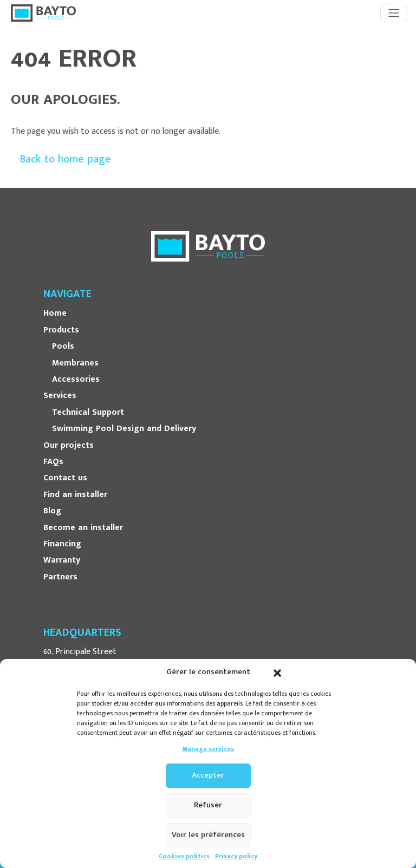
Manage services (208, 749)
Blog (52, 511)
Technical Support (88, 413)
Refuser (208, 805)
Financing (62, 544)
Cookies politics (184, 856)
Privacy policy (236, 856)
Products (61, 330)
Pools (63, 347)
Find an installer (75, 495)
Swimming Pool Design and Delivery (124, 429)
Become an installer (83, 528)
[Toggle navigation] (394, 13)
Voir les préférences (208, 835)
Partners (60, 577)
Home (55, 314)
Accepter (208, 775)
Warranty (62, 560)
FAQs (53, 462)
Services (60, 396)
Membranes (75, 363)
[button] (277, 673)
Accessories (76, 380)
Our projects (69, 446)
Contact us (65, 478)
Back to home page (65, 159)
